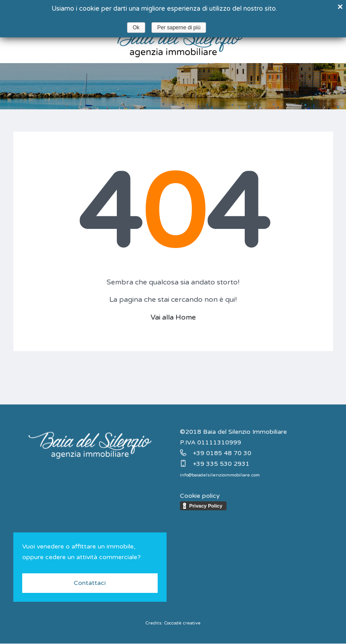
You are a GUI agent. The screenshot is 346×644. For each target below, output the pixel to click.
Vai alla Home (173, 317)
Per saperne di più (179, 28)
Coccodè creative (183, 623)
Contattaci (90, 583)
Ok (136, 28)
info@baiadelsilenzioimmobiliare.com (220, 475)
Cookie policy (200, 496)
